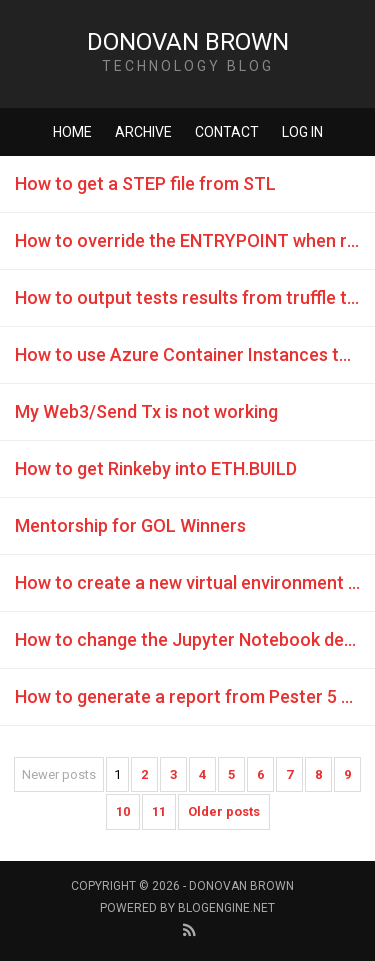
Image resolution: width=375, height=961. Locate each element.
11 (159, 811)
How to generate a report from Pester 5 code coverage (195, 696)
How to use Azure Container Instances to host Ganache (195, 354)
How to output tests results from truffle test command (195, 297)
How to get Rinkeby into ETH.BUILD (156, 468)
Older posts (224, 811)
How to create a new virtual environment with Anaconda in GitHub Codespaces (195, 582)
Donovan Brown (188, 42)
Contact (227, 132)
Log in (302, 132)
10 (123, 811)
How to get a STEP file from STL (145, 183)
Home (72, 132)
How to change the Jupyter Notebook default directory (195, 639)
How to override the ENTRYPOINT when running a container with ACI (195, 240)
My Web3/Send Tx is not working (146, 411)
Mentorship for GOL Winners (130, 525)
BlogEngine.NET (226, 908)
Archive (143, 132)
